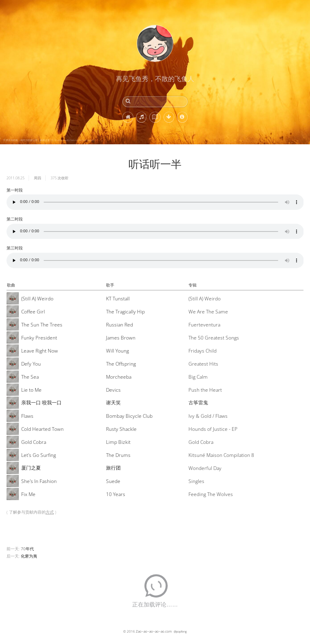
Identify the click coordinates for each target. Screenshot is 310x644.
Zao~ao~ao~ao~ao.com (154, 631)
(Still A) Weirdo (37, 299)
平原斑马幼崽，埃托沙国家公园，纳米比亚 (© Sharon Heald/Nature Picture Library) (49, 140)
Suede (113, 481)
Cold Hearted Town (42, 429)
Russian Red (120, 325)
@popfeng (180, 631)
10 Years (116, 494)
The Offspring (121, 364)
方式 (50, 512)
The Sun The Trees (42, 325)
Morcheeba (119, 377)
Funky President (39, 338)
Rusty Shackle (121, 429)
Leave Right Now (40, 351)
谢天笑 (113, 402)
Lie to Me (31, 390)
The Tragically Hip (125, 312)
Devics (113, 390)
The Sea (30, 377)
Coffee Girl (33, 312)
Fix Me (28, 494)
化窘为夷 (29, 556)
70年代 (27, 549)
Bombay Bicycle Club (129, 416)
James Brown (121, 338)
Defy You (31, 364)
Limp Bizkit (118, 442)
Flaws (27, 416)
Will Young (117, 351)
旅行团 (113, 468)
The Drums (118, 455)
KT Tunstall (118, 299)
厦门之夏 (31, 468)
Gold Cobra (34, 442)
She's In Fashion (39, 481)
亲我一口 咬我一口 (41, 402)
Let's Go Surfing (39, 455)
